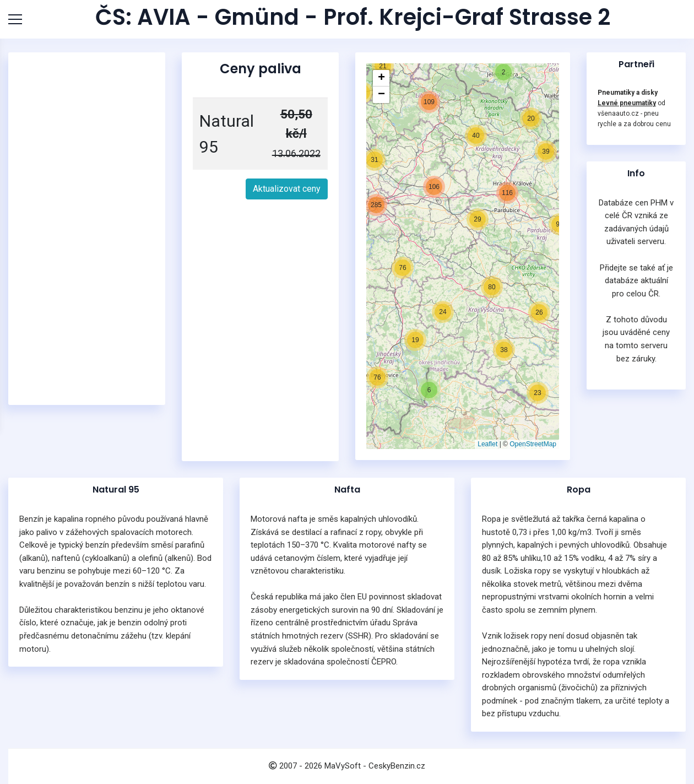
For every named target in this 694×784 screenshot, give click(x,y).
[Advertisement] (87, 229)
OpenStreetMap (533, 444)
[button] (415, 340)
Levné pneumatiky (627, 103)
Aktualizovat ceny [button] (287, 189)
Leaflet (487, 444)
